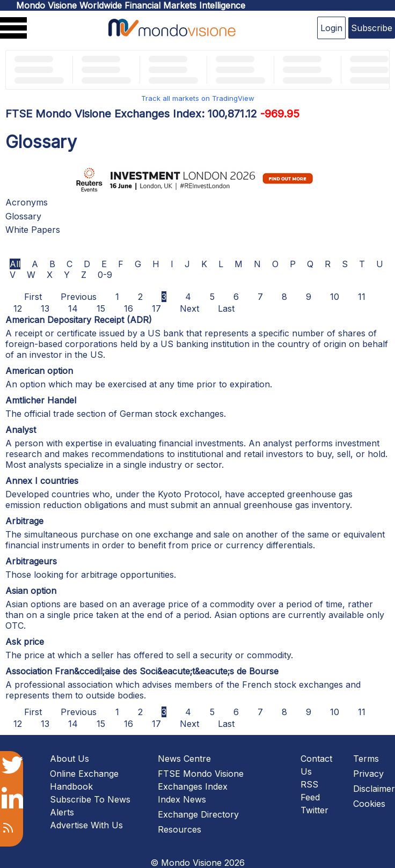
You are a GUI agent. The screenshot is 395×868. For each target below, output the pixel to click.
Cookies (369, 804)
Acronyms (27, 202)
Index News (182, 799)
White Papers (33, 230)
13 (45, 308)
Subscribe (372, 28)
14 (73, 308)
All (15, 264)
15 (101, 308)
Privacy (368, 774)
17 (156, 308)
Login (331, 28)
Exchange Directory (198, 814)
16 (129, 308)
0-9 (105, 275)
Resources (180, 829)
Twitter (314, 810)
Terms (366, 759)
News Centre (184, 759)
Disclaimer (374, 789)
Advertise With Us (86, 825)
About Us (70, 759)
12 (18, 308)
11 (362, 297)
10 (335, 297)
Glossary (23, 216)
